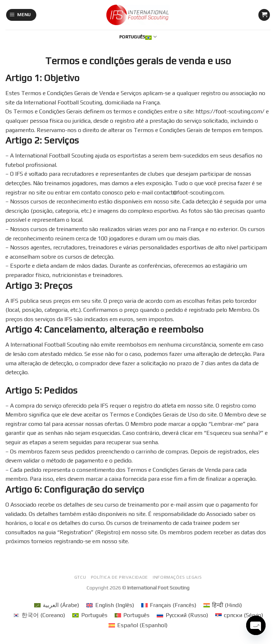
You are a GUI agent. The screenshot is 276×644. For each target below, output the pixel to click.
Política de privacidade (119, 577)
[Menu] (21, 15)
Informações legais (177, 577)
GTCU (80, 577)
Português (138, 37)
